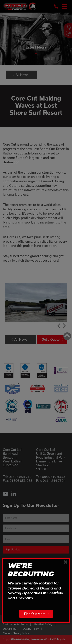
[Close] (66, 562)
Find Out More (35, 614)
